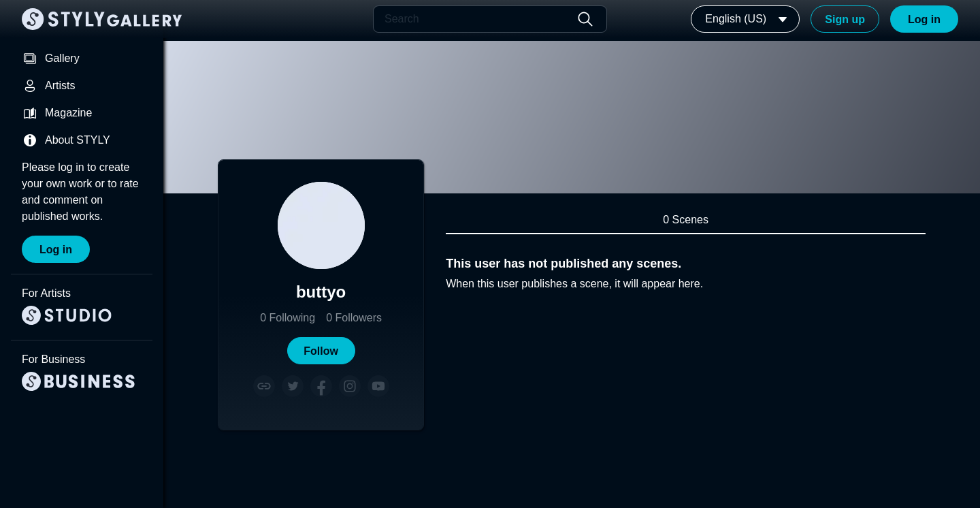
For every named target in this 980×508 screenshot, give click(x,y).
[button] (321, 351)
